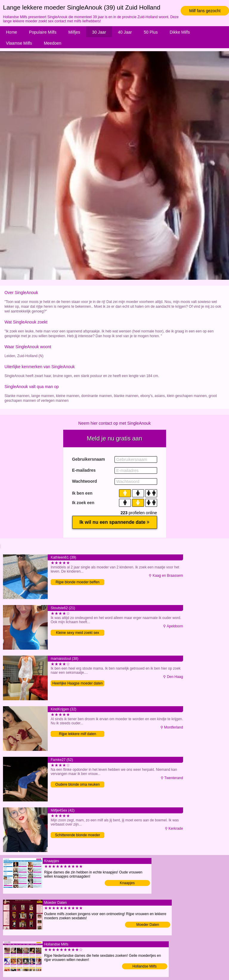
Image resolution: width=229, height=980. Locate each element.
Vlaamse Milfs (19, 43)
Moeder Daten (148, 925)
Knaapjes (127, 883)
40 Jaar (125, 32)
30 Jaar (99, 32)
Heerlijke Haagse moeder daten (78, 683)
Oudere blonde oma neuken (78, 784)
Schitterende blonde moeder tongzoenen (78, 836)
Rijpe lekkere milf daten (78, 734)
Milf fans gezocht (205, 11)
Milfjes (74, 32)
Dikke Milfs (180, 32)
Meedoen (52, 43)
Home (11, 32)
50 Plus (151, 32)
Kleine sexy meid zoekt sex (78, 633)
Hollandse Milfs (144, 966)
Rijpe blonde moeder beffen (77, 582)
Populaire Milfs (43, 32)
